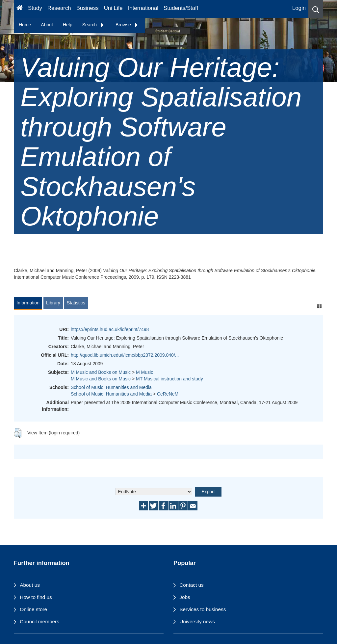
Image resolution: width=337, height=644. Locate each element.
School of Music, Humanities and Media (111, 387)
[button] (316, 9)
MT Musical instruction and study (169, 379)
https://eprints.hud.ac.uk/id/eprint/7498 (110, 329)
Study (35, 8)
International (143, 8)
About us (30, 585)
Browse (127, 25)
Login (299, 8)
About (47, 25)
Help (68, 25)
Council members (39, 621)
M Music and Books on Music (101, 372)
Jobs (185, 597)
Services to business (203, 609)
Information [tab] (28, 303)
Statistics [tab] (76, 303)
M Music (144, 372)
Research (59, 8)
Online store (33, 609)
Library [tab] (53, 303)
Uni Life (113, 8)
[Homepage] (20, 9)
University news (197, 621)
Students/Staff (181, 8)
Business (88, 8)
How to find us (36, 597)
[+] (319, 306)
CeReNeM (168, 394)
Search (93, 25)
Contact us (192, 585)
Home (25, 25)
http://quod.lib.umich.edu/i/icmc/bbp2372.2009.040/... (125, 355)
